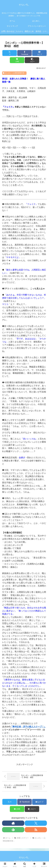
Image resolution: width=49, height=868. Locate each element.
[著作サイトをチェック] (13, 823)
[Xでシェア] (10, 53)
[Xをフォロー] (36, 823)
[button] (32, 60)
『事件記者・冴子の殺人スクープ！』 (28, 727)
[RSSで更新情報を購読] (36, 830)
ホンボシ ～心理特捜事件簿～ (14, 73)
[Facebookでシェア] (24, 53)
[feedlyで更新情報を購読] (13, 830)
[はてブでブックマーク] (39, 53)
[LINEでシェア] (17, 60)
